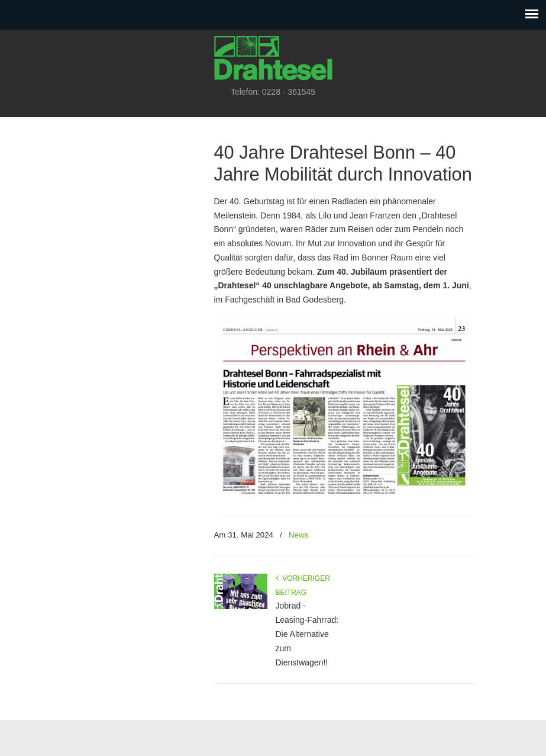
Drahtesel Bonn (273, 57)
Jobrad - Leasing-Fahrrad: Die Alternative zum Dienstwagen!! (307, 634)
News (298, 535)
